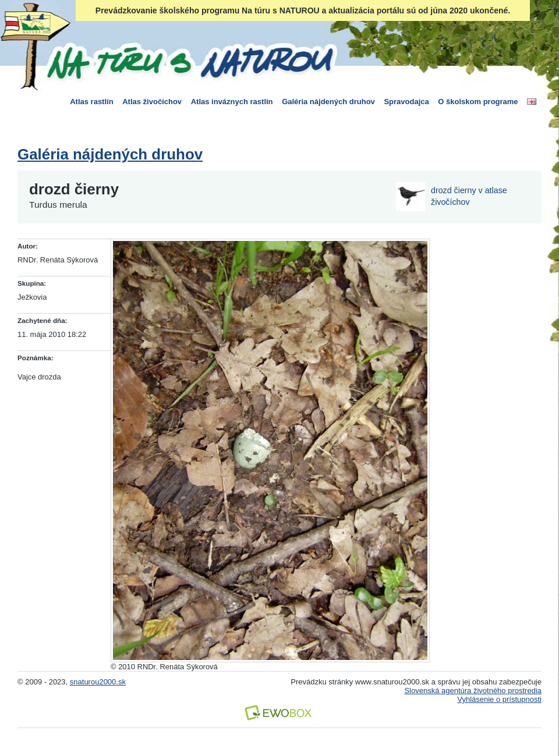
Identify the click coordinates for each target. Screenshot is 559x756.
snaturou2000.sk (98, 682)
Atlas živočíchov (152, 102)
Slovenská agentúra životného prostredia (473, 691)
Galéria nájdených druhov (328, 102)
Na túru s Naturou (189, 61)
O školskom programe (478, 102)
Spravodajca (406, 102)
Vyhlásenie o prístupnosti (499, 699)
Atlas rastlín (91, 102)
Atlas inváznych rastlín (232, 102)
